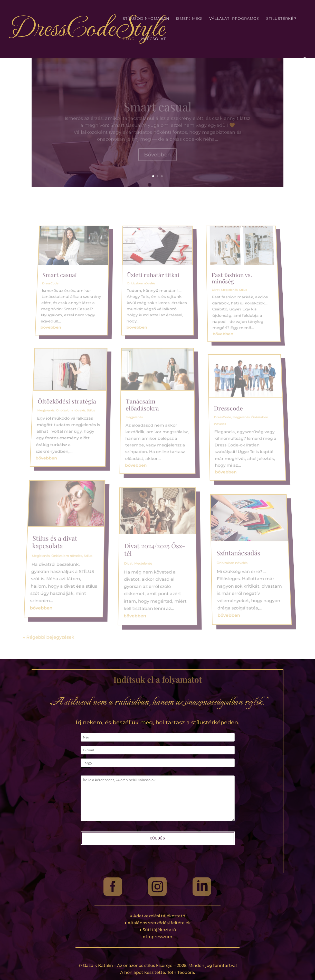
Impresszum (159, 937)
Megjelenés (47, 412)
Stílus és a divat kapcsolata (41, 530)
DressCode (63, 325)
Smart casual (72, 319)
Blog (129, 39)
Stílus (92, 412)
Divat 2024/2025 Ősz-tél (154, 537)
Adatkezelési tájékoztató (159, 916)
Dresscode (228, 410)
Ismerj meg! (189, 19)
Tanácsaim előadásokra (142, 408)
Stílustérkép (281, 19)
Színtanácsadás (251, 541)
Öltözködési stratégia (68, 405)
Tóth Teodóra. (181, 972)
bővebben (60, 353)
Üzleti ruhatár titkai (154, 319)
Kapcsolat (154, 39)
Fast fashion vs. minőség (223, 321)
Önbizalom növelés (71, 412)
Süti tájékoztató (159, 930)
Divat (124, 552)
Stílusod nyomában (146, 19)
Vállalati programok (234, 19)
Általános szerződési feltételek (159, 923)
